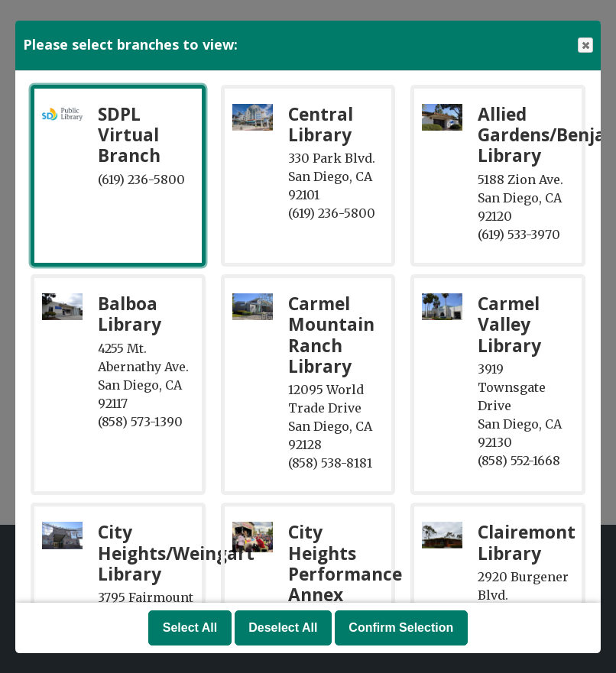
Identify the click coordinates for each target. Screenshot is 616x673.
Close (585, 45)
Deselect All (283, 628)
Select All (190, 628)
